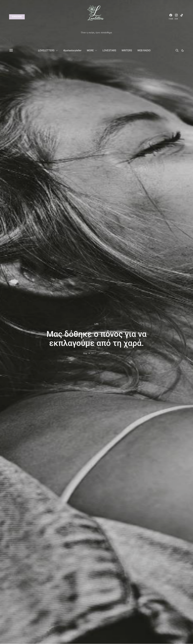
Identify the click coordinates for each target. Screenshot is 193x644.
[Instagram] (176, 17)
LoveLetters (104, 353)
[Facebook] (171, 17)
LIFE (97, 324)
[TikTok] (182, 17)
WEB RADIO (144, 50)
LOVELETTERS (46, 50)
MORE (90, 50)
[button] (183, 50)
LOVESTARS (109, 50)
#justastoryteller (72, 50)
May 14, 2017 (89, 353)
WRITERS (127, 50)
